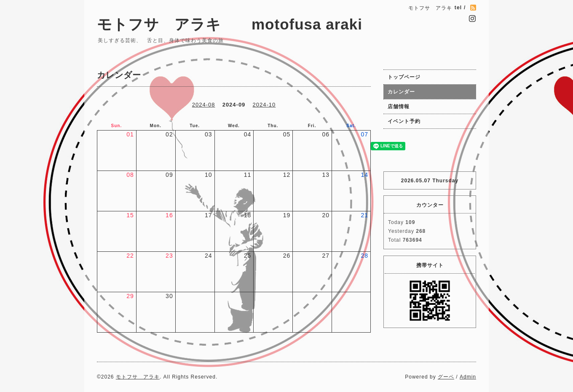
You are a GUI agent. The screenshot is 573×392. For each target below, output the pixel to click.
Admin (468, 377)
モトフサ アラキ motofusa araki (252, 24)
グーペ (446, 377)
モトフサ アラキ (138, 377)
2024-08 (204, 105)
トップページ (404, 77)
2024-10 (264, 105)
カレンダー (401, 92)
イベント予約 (404, 121)
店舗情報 (399, 107)
